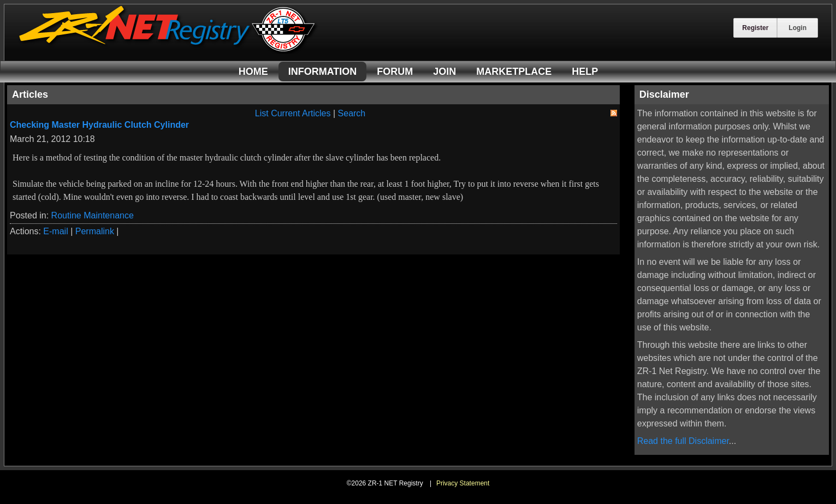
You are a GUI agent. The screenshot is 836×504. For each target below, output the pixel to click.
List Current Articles (293, 113)
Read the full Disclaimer (683, 441)
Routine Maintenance (93, 215)
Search (352, 113)
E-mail (55, 231)
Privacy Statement (463, 483)
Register (755, 28)
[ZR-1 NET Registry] (168, 51)
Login (798, 28)
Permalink (95, 231)
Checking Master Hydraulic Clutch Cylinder (99, 125)
